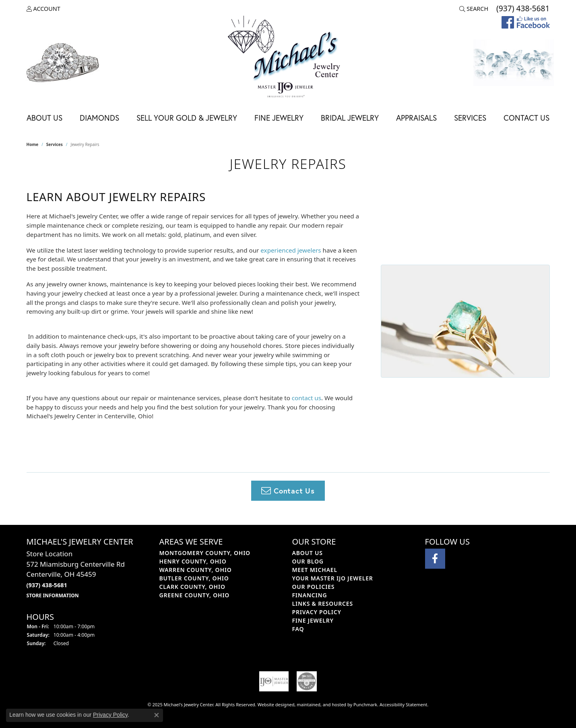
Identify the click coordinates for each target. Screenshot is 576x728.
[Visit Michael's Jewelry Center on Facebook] (435, 559)
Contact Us (526, 118)
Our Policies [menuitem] (314, 587)
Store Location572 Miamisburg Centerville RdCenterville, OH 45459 (76, 574)
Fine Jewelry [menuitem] (313, 620)
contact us (307, 398)
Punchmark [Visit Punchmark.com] (365, 704)
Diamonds (99, 118)
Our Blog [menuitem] (308, 561)
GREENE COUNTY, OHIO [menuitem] (195, 595)
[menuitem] (274, 681)
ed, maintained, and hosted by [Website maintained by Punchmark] (321, 704)
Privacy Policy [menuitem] (317, 612)
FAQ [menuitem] (298, 629)
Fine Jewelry (279, 118)
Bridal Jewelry (350, 118)
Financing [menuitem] (310, 595)
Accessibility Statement (404, 704)
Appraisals (416, 118)
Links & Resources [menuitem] (323, 604)
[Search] (474, 9)
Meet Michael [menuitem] (315, 570)
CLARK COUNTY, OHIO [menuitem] (192, 587)
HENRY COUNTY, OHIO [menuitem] (193, 561)
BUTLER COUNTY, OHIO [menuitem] (194, 578)
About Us (44, 118)
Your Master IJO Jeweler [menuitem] (333, 578)
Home (33, 144)
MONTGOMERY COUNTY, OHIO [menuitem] (205, 553)
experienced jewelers (291, 250)
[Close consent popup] (157, 715)
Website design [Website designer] (274, 704)
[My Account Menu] (43, 9)
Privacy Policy (110, 715)
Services (470, 118)
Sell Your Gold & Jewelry (187, 118)
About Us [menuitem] (308, 553)
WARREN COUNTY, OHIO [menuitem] (196, 570)
